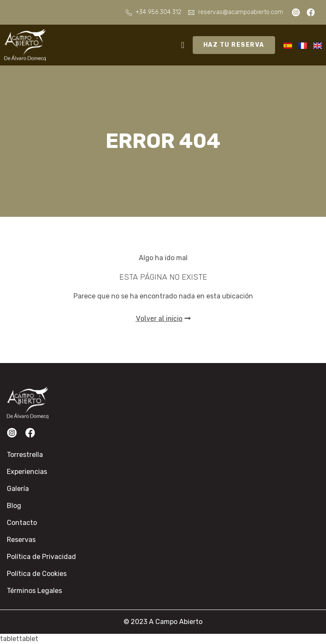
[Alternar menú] (183, 45)
